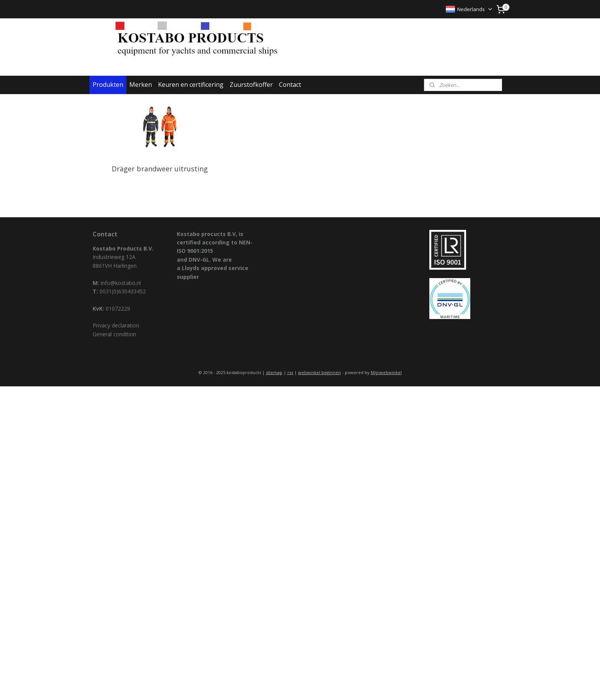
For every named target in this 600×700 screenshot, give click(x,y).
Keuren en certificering (191, 85)
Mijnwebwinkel (386, 372)
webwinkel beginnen (320, 372)
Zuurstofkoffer (251, 85)
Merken (141, 85)
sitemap (274, 372)
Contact (290, 85)
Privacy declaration (116, 325)
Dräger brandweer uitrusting (160, 169)
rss (290, 372)
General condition (114, 334)
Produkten (108, 85)
